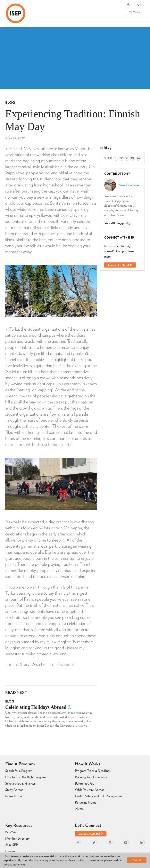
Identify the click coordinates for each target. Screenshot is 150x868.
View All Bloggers (117, 223)
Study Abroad (14, 790)
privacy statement (14, 864)
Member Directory (17, 838)
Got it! (137, 860)
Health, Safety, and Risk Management (99, 796)
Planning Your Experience (91, 777)
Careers (10, 851)
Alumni (80, 809)
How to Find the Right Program (25, 777)
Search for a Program (19, 771)
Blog (10, 103)
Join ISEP (12, 845)
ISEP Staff (12, 832)
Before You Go (85, 783)
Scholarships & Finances (20, 783)
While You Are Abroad (90, 790)
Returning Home (86, 802)
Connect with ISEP (120, 265)
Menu (134, 12)
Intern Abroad (14, 796)
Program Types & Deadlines (93, 771)
